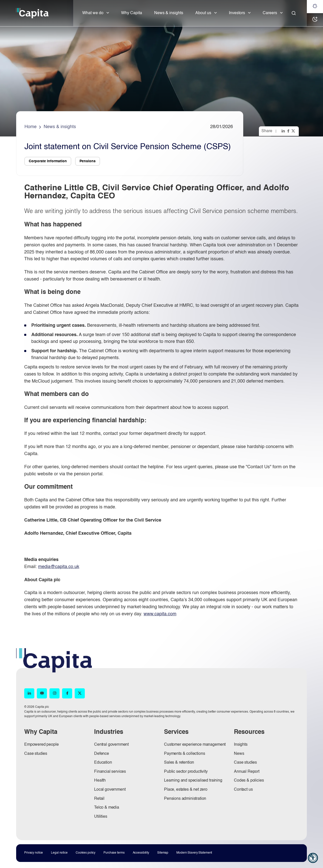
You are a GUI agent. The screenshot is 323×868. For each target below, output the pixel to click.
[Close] (294, 13)
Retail (99, 799)
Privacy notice (34, 853)
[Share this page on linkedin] (284, 131)
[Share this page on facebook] (289, 131)
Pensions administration (185, 799)
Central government (111, 745)
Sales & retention (179, 763)
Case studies (36, 754)
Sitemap (163, 853)
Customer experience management (195, 745)
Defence (102, 754)
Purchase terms (114, 853)
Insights (241, 745)
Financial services (110, 772)
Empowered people (41, 745)
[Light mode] (315, 7)
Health (100, 781)
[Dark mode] (315, 20)
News (239, 754)
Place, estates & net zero (186, 790)
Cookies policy (86, 853)
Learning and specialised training (193, 781)
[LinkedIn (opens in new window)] (29, 693)
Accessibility (141, 853)
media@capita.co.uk (59, 567)
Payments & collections (184, 754)
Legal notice (59, 853)
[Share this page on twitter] (294, 131)
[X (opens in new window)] (80, 693)
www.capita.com (160, 614)
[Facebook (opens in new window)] (67, 693)
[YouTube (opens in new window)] (42, 693)
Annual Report (247, 772)
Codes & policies (249, 781)
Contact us (243, 790)
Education (103, 763)
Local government (110, 790)
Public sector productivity (186, 772)
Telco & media (107, 808)
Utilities (101, 817)
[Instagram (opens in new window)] (55, 693)
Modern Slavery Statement (194, 853)
